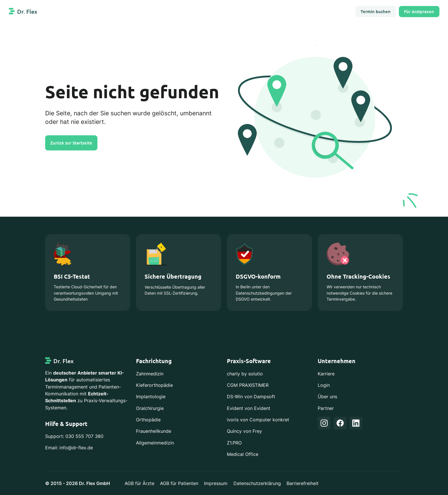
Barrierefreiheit (303, 483)
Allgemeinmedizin (155, 443)
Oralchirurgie (150, 408)
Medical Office (243, 454)
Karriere (326, 374)
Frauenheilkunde (154, 431)
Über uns (327, 397)
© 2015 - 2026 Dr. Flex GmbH (78, 483)
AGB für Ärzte (139, 483)
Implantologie (151, 397)
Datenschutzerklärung (257, 483)
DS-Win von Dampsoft (251, 397)
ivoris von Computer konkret (258, 420)
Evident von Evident (249, 408)
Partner (326, 408)
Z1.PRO (234, 443)
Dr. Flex (27, 11)
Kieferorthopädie (154, 385)
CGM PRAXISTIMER (248, 385)
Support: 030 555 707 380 (74, 436)
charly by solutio (245, 374)
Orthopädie (148, 420)
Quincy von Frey (244, 431)
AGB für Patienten (179, 483)
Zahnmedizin (150, 374)
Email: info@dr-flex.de (69, 448)
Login (324, 385)
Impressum (216, 483)
